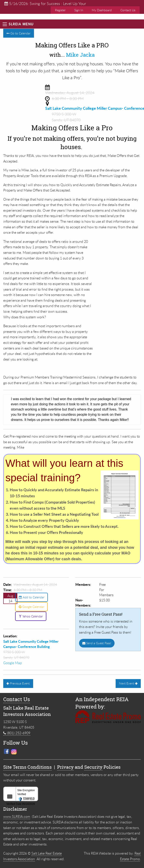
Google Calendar (32, 607)
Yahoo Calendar (31, 616)
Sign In (79, 10)
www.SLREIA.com (17, 816)
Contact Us (128, 10)
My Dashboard (102, 10)
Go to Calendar (19, 33)
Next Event (128, 683)
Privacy (65, 767)
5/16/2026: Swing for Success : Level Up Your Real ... (45, 4)
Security (93, 767)
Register (60, 10)
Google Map (13, 663)
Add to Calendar (32, 597)
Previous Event (18, 683)
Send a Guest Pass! (97, 643)
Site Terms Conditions (28, 767)
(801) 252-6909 (17, 733)
